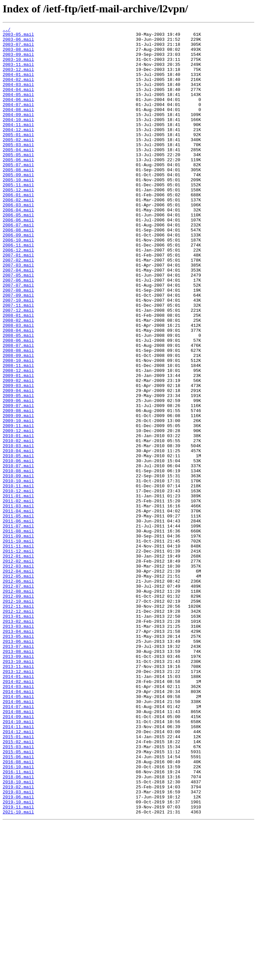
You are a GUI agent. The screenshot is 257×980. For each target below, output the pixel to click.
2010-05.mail (18, 542)
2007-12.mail (18, 367)
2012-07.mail (18, 698)
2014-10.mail (18, 861)
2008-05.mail (18, 397)
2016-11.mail (18, 921)
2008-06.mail (18, 403)
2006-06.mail (18, 259)
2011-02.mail (18, 596)
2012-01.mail (18, 662)
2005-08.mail (18, 199)
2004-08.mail (18, 126)
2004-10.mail (18, 138)
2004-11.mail (18, 144)
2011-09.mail (18, 638)
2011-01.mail (18, 590)
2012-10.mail (18, 716)
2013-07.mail (18, 771)
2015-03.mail (18, 891)
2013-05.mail (18, 759)
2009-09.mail (18, 494)
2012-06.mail (18, 692)
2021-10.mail (18, 969)
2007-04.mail (18, 319)
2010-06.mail (18, 548)
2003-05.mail (18, 36)
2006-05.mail (18, 253)
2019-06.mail (18, 951)
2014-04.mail (18, 825)
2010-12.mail (18, 584)
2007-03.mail (18, 313)
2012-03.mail (18, 674)
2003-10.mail (18, 66)
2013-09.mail (18, 783)
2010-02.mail (18, 524)
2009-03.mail (18, 458)
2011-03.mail (18, 602)
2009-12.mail (18, 512)
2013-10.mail (18, 789)
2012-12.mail (18, 728)
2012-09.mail (18, 710)
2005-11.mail (18, 217)
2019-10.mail (18, 957)
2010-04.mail (18, 536)
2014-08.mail (18, 849)
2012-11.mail (18, 722)
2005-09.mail (18, 205)
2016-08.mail (18, 909)
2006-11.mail (18, 289)
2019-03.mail (18, 945)
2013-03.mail (18, 747)
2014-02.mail (18, 813)
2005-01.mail (18, 157)
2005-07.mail (18, 193)
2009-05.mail (18, 470)
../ (7, 30)
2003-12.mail (18, 78)
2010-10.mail (18, 572)
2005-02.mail (18, 163)
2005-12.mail (18, 223)
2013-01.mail (18, 734)
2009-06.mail (18, 476)
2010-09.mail (18, 566)
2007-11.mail (18, 361)
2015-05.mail (18, 897)
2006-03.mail (18, 241)
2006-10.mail (18, 283)
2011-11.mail (18, 650)
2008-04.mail (18, 391)
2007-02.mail (18, 307)
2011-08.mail (18, 632)
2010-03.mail (18, 530)
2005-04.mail (18, 175)
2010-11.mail (18, 578)
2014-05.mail (18, 831)
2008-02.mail (18, 379)
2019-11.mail (18, 963)
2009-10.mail (18, 500)
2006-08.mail (18, 271)
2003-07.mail (18, 48)
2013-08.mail (18, 777)
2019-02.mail (18, 939)
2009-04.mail (18, 464)
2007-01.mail (18, 301)
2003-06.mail (18, 42)
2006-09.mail (18, 277)
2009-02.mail (18, 452)
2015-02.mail (18, 885)
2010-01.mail (18, 518)
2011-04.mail (18, 608)
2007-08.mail (18, 343)
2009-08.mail (18, 488)
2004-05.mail (18, 108)
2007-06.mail (18, 331)
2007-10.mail (18, 355)
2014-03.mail (18, 819)
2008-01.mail (18, 373)
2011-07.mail (18, 626)
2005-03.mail (18, 169)
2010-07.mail (18, 554)
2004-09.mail (18, 132)
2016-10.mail (18, 915)
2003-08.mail (18, 54)
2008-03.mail (18, 385)
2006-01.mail (18, 229)
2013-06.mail (18, 765)
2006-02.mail (18, 235)
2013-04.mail (18, 753)
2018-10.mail (18, 933)
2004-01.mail (18, 84)
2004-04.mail (18, 102)
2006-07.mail (18, 265)
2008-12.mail (18, 439)
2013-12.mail (18, 801)
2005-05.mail (18, 181)
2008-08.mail (18, 415)
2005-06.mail (18, 187)
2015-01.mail (18, 879)
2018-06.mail (18, 927)
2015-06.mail (18, 903)
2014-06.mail (18, 837)
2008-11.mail (18, 433)
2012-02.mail (18, 668)
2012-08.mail (18, 704)
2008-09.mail (18, 421)
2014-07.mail (18, 843)
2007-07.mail (18, 337)
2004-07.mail (18, 120)
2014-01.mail (18, 807)
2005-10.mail (18, 211)
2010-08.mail (18, 560)
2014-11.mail (18, 867)
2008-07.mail (18, 409)
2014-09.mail (18, 855)
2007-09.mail (18, 349)
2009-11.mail (18, 506)
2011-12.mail (18, 656)
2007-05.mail (18, 325)
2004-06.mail (18, 114)
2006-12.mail (18, 295)
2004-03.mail (18, 96)
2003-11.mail (18, 72)
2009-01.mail (18, 446)
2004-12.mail (18, 151)
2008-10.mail (18, 427)
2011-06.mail (18, 620)
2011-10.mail (18, 644)
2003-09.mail (18, 60)
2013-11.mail (18, 795)
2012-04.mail (18, 680)
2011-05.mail (18, 614)
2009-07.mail (18, 482)
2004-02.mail (18, 90)
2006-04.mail (18, 247)
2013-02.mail (18, 741)
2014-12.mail (18, 873)
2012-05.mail (18, 686)
